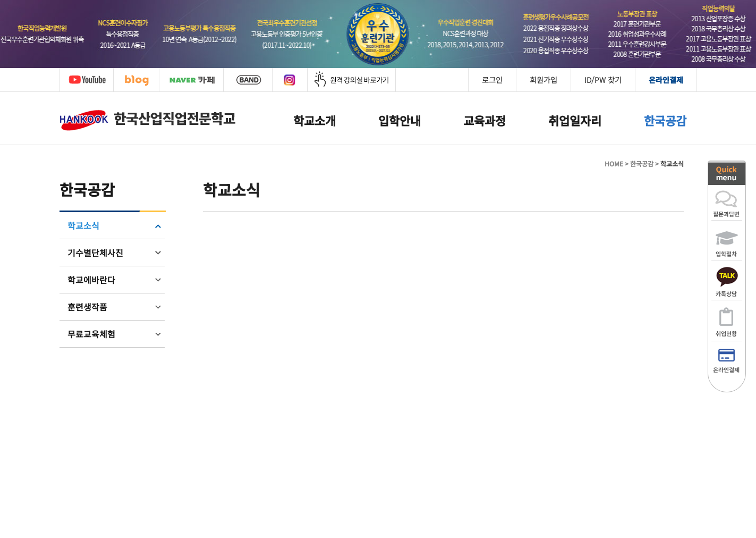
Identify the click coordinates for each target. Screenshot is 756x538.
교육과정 (485, 120)
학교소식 (83, 225)
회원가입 (543, 80)
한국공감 (665, 120)
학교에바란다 (91, 280)
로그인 (492, 80)
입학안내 (400, 120)
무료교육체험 (91, 334)
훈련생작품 (87, 307)
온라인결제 (666, 80)
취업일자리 (575, 120)
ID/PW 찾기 (603, 80)
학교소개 (315, 120)
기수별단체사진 (95, 253)
